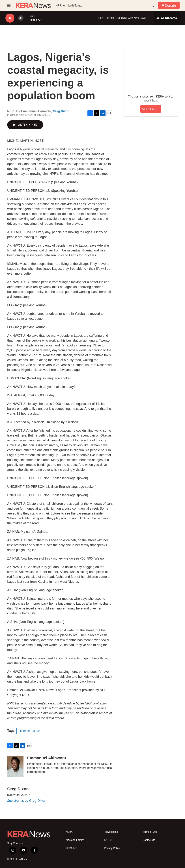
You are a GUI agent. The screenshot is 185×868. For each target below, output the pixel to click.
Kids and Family (75, 840)
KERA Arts (71, 848)
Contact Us (149, 840)
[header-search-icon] (152, 5)
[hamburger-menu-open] (9, 5)
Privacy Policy (112, 848)
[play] (10, 18)
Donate (170, 6)
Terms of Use (150, 832)
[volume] (21, 18)
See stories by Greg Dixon (27, 801)
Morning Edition (30, 731)
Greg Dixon (61, 111)
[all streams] (167, 18)
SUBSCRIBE (151, 109)
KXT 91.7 (109, 840)
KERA (69, 832)
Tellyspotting (111, 832)
